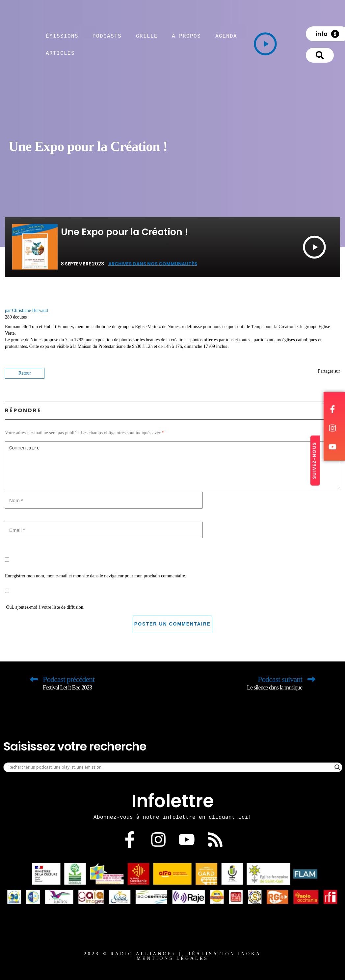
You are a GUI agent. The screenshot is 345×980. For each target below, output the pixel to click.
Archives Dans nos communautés (153, 264)
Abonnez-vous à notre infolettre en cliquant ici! (172, 817)
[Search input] (170, 767)
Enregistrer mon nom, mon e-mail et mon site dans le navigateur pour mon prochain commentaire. (96, 576)
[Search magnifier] (337, 767)
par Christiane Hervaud (27, 310)
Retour (25, 373)
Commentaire (172, 465)
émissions (62, 36)
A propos (186, 36)
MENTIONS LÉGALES (172, 958)
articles (60, 53)
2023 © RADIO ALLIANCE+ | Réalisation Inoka (172, 954)
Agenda (226, 36)
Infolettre (173, 801)
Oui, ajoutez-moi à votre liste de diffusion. (45, 596)
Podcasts (107, 36)
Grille (147, 36)
